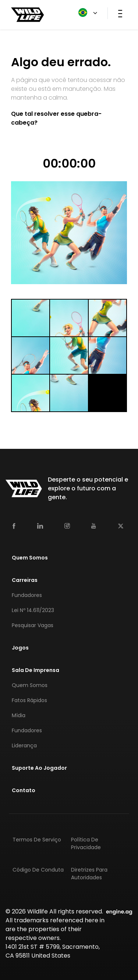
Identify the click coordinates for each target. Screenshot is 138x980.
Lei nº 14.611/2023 (33, 610)
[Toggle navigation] (120, 13)
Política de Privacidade (86, 843)
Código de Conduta (38, 870)
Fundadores (27, 595)
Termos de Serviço (37, 840)
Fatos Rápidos (29, 700)
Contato (24, 790)
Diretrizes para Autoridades (89, 874)
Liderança (24, 745)
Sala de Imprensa (36, 670)
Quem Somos (30, 558)
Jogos (20, 648)
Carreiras (25, 580)
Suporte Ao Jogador (39, 768)
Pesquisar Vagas (33, 625)
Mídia (19, 715)
